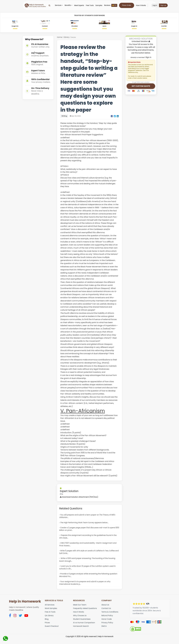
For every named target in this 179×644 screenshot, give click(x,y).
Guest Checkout (52, 633)
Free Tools (91, 5)
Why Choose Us (80, 621)
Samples (100, 5)
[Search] (51, 5)
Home (60, 38)
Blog (47, 625)
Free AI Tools (50, 618)
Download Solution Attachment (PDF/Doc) (80, 498)
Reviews (112, 5)
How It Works (142, 5)
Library (67, 38)
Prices (47, 629)
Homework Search (81, 633)
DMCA (104, 633)
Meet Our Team (80, 610)
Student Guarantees (82, 625)
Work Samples (51, 614)
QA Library (49, 621)
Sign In (148, 58)
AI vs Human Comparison (84, 629)
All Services (50, 610)
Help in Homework (25, 607)
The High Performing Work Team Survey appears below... (85, 524)
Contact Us (106, 614)
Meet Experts (81, 5)
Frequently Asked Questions (85, 614)
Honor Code (107, 625)
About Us (105, 610)
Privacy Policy (107, 629)
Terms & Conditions (110, 618)
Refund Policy (107, 621)
